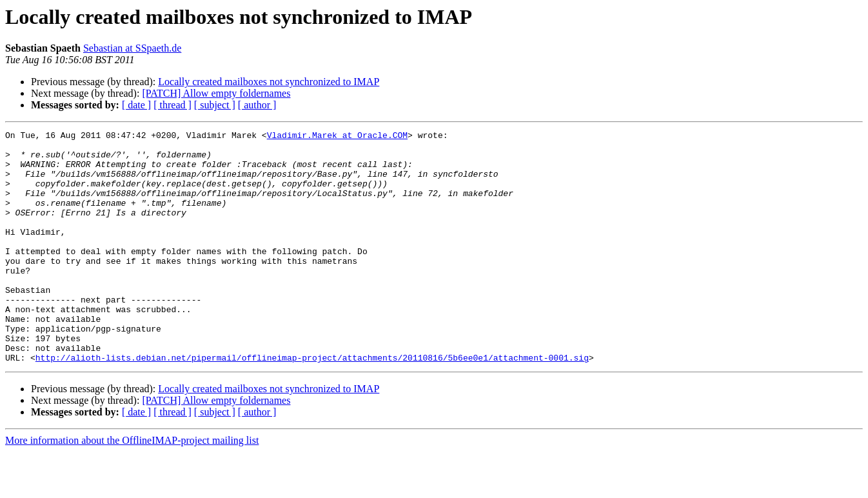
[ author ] (257, 105)
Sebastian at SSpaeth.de (132, 48)
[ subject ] (215, 105)
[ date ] (136, 105)
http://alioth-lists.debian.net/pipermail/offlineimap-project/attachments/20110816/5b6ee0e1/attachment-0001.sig (312, 404)
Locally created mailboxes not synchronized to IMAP (269, 82)
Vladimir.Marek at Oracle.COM (337, 137)
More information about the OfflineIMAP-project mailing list (132, 487)
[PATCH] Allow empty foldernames (216, 93)
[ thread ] (173, 105)
